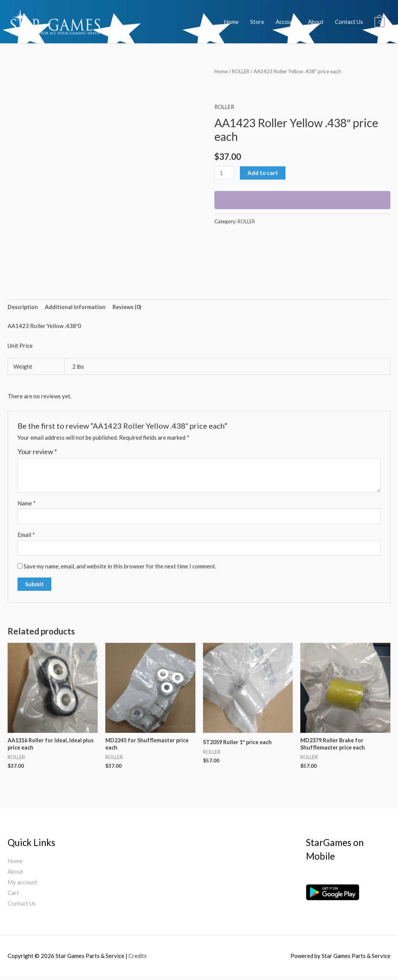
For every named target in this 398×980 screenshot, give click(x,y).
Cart (13, 896)
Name (27, 504)
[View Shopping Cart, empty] (380, 22)
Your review (37, 452)
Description (23, 308)
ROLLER (242, 71)
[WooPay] (302, 200)
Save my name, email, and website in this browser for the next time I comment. (120, 568)
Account (286, 22)
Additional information (77, 308)
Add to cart (263, 173)
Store (257, 22)
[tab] (23, 308)
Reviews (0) (129, 308)
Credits (138, 959)
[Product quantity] (225, 173)
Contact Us (349, 22)
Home (231, 22)
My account (22, 885)
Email (26, 536)
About (316, 22)
